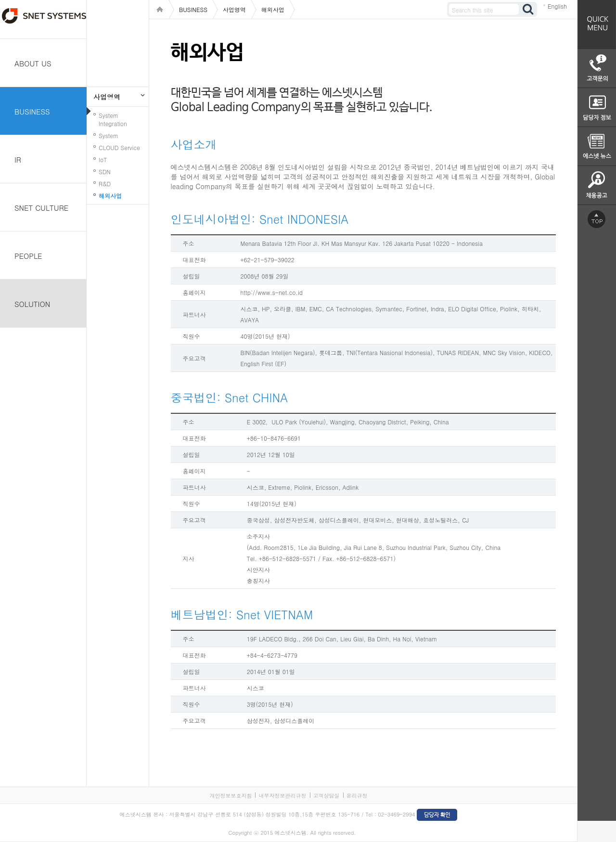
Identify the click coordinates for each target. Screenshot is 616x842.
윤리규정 (357, 796)
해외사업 (110, 196)
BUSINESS (32, 111)
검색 (528, 9)
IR (18, 159)
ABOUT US (33, 63)
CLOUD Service (119, 147)
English (557, 6)
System (109, 135)
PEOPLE (28, 256)
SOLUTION (32, 304)
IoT (103, 159)
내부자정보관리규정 (282, 796)
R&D (105, 184)
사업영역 (107, 97)
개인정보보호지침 (231, 796)
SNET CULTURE (41, 208)
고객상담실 (327, 796)
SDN (105, 172)
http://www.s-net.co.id (272, 292)
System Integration (113, 119)
